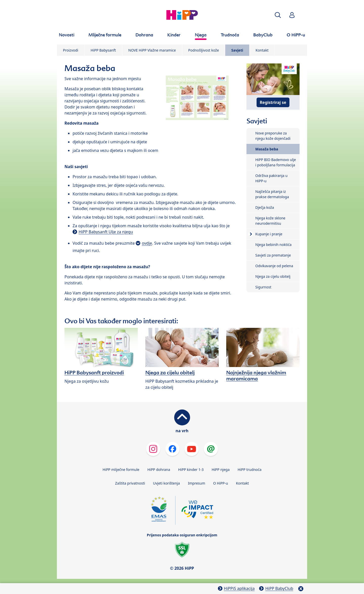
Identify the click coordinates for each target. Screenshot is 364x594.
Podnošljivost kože (204, 50)
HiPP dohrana (159, 470)
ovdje (147, 243)
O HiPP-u (221, 483)
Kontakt (262, 50)
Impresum (196, 483)
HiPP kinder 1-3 (191, 470)
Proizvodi (71, 50)
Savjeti (237, 50)
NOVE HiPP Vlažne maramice (152, 50)
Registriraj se (273, 102)
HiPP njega (221, 470)
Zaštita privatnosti (130, 483)
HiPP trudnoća (249, 470)
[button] (278, 15)
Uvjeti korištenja (166, 483)
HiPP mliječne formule (121, 470)
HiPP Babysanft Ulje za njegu (106, 232)
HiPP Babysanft (103, 50)
